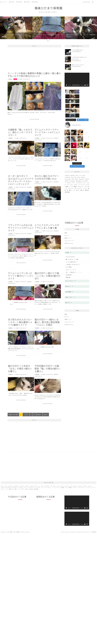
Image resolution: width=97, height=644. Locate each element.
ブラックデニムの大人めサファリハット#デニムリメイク (21, 237)
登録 (66, 224)
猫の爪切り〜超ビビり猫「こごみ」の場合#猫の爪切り (47, 286)
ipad (79, 168)
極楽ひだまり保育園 (49, 8)
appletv (73, 166)
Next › (39, 424)
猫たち (82, 181)
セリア (76, 175)
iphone (83, 168)
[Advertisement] (34, 69)
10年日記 (10, 89)
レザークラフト (78, 179)
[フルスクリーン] (87, 95)
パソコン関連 (73, 177)
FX (72, 168)
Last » (46, 424)
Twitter (12, 2)
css (80, 166)
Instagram (35, 2)
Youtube (27, 2)
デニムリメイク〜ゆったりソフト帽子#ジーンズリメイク (21, 286)
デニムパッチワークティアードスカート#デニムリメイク (47, 142)
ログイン (67, 226)
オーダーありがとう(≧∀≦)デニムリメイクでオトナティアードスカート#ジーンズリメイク (21, 190)
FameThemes (73, 542)
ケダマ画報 (69, 258)
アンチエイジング (81, 173)
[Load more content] (71, 110)
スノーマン (70, 175)
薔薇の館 (68, 268)
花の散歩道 (69, 265)
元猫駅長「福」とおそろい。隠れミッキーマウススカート (20, 142)
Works (22, 496)
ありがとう (15, 497)
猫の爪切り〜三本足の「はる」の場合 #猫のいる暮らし (20, 378)
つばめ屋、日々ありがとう (73, 255)
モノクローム (82, 497)
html (75, 168)
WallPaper (17, 496)
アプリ (73, 173)
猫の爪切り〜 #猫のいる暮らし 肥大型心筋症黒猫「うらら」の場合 (47, 332)
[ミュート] (85, 95)
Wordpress (79, 172)
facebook (68, 168)
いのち (69, 173)
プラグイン (80, 177)
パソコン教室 (61, 497)
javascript (68, 170)
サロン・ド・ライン (71, 260)
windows (73, 172)
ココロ (38, 497)
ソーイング (81, 175)
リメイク (70, 179)
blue (77, 166)
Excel (84, 166)
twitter (67, 172)
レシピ (85, 179)
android (67, 166)
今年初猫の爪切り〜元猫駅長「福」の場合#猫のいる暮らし (47, 378)
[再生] (67, 95)
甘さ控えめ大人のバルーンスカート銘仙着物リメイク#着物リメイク (20, 332)
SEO (76, 170)
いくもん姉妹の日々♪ (72, 253)
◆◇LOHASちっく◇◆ (72, 250)
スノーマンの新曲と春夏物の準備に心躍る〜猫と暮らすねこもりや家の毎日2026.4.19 (34, 84)
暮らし (71, 181)
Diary (2, 496)
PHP (73, 170)
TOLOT (87, 170)
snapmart (81, 170)
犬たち (78, 181)
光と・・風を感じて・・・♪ (73, 263)
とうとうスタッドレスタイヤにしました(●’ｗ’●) (47, 236)
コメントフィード (69, 231)
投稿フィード (68, 229)
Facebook (19, 2)
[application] (77, 89)
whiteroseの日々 (70, 247)
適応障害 (67, 183)
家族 (10, 499)
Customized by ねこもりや (83, 542)
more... (77, 62)
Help (6, 496)
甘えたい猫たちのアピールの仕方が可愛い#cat (47, 187)
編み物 (87, 181)
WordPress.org (69, 234)
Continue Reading (34, 129)
